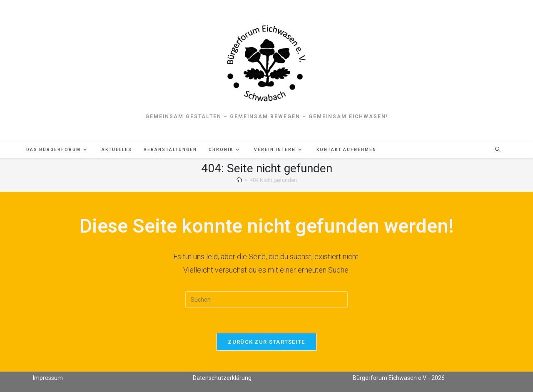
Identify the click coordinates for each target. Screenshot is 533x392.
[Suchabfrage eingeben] (266, 300)
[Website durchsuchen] (498, 150)
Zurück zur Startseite (266, 342)
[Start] (239, 180)
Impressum (48, 378)
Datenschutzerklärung (222, 378)
